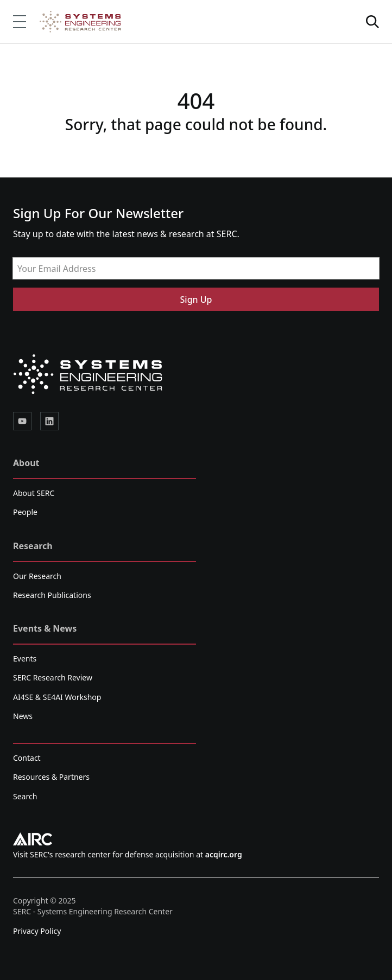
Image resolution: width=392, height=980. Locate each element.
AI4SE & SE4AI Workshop (57, 697)
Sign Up (196, 300)
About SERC (34, 493)
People (25, 512)
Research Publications (52, 595)
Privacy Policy (37, 931)
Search (25, 796)
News (23, 716)
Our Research (37, 576)
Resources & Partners (51, 777)
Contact (27, 758)
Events (25, 658)
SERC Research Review (53, 677)
